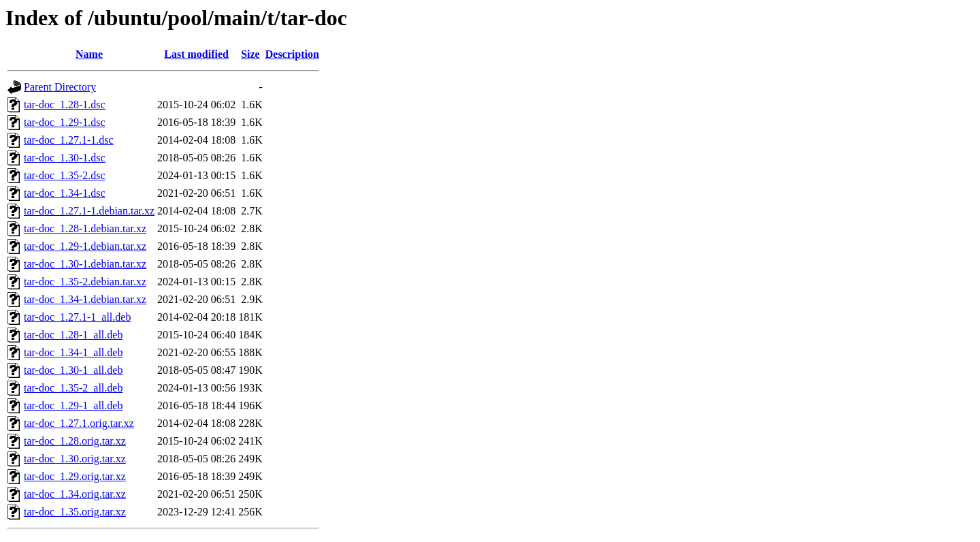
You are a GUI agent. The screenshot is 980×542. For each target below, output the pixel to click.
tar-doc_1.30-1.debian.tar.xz (85, 264)
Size (250, 54)
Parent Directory (60, 87)
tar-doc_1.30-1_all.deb (73, 370)
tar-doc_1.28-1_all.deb (73, 335)
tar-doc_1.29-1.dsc (65, 122)
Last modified (196, 54)
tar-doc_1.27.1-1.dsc (69, 140)
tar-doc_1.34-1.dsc (65, 193)
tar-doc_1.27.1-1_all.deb (77, 317)
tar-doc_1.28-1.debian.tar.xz (85, 228)
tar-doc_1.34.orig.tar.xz (75, 494)
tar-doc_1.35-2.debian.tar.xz (85, 282)
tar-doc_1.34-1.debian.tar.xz (85, 299)
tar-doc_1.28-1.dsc (65, 105)
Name (89, 54)
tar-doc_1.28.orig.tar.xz (75, 441)
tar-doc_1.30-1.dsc (65, 158)
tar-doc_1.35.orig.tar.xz (75, 512)
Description (292, 54)
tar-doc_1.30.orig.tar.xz (75, 459)
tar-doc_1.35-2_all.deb (73, 388)
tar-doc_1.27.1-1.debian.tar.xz (89, 211)
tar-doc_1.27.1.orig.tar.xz (79, 423)
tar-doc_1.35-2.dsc (65, 175)
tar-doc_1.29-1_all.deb (73, 405)
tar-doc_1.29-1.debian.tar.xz (85, 246)
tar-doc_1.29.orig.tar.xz (75, 476)
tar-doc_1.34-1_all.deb (73, 352)
